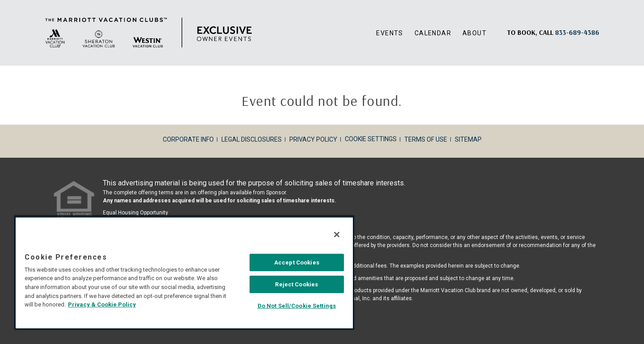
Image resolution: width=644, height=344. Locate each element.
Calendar (433, 33)
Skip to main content (0, 0)
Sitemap (468, 139)
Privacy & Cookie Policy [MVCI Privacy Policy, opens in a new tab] (101, 306)
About (475, 33)
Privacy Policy (313, 139)
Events (390, 33)
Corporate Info (188, 139)
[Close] (338, 236)
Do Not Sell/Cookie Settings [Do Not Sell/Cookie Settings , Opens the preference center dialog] (298, 307)
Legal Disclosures (252, 139)
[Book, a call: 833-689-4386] (577, 32)
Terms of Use (426, 139)
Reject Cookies (298, 286)
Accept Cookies (298, 264)
